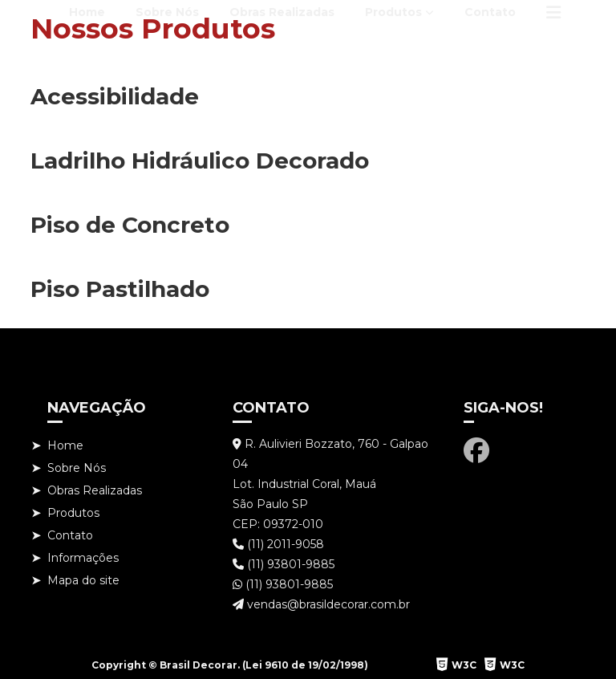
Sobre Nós (167, 12)
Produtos (393, 12)
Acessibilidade (115, 96)
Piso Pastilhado (120, 289)
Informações (83, 558)
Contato (490, 12)
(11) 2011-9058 (278, 544)
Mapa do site (83, 580)
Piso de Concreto (130, 225)
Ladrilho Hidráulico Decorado (200, 161)
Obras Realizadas (282, 12)
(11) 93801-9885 (284, 564)
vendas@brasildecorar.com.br (321, 604)
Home (87, 12)
